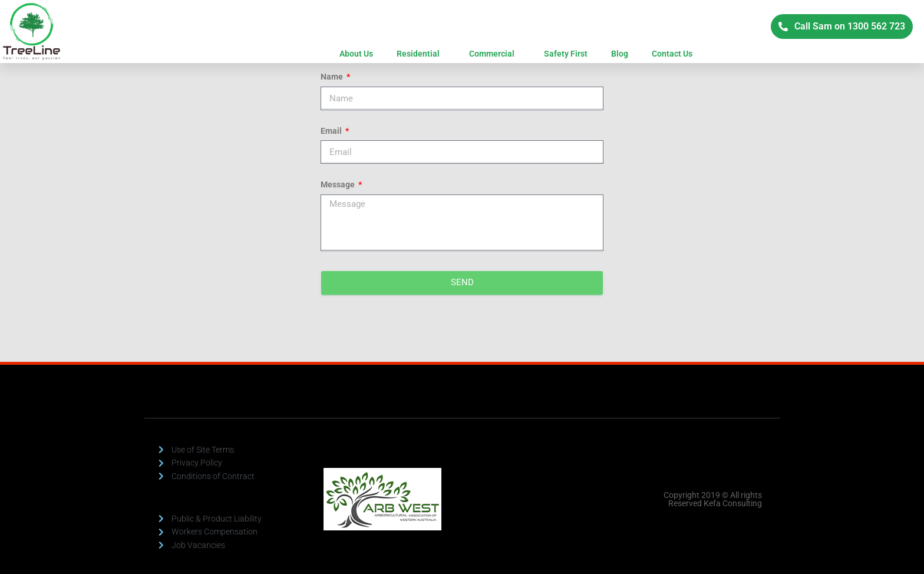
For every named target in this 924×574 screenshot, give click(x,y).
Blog (620, 54)
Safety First (566, 54)
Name (333, 77)
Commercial (495, 54)
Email (332, 131)
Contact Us (672, 54)
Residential (421, 54)
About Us (356, 54)
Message (339, 184)
